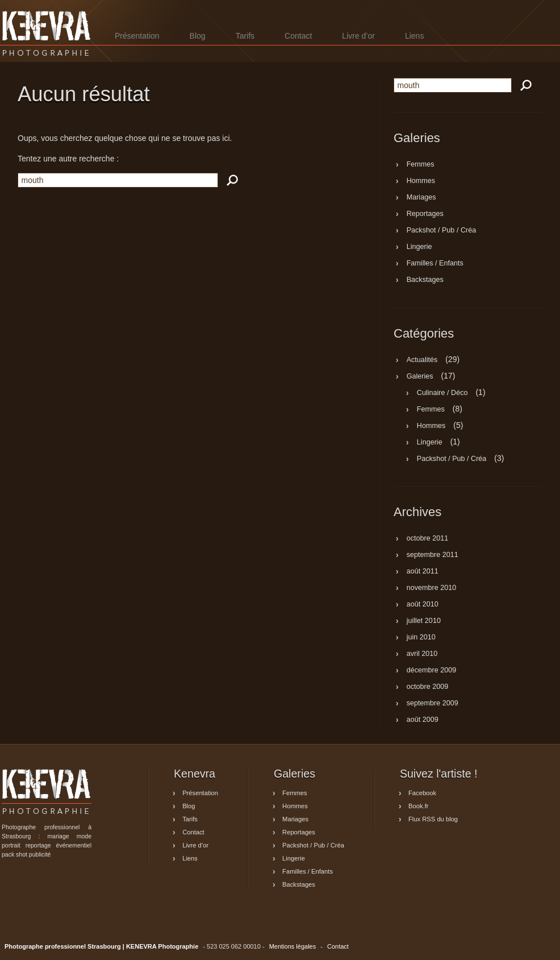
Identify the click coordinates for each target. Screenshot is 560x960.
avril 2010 (422, 654)
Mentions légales (293, 946)
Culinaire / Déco (442, 393)
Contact (298, 36)
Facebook (422, 793)
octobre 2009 (428, 687)
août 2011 (423, 572)
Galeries (420, 376)
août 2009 (423, 720)
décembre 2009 (432, 671)
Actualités (422, 360)
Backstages (425, 280)
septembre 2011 (432, 555)
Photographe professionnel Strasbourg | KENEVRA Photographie (47, 33)
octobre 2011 (428, 539)
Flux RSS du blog (433, 819)
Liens (414, 36)
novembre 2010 (432, 588)
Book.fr (418, 806)
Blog (198, 36)
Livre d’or (358, 36)
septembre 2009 (432, 704)
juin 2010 (421, 638)
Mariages (421, 198)
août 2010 (423, 605)
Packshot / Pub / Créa (442, 231)
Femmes (421, 165)
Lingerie (419, 247)
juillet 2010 (424, 621)
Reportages (425, 214)
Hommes (421, 181)
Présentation (137, 36)
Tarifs (245, 36)
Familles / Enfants (435, 264)
